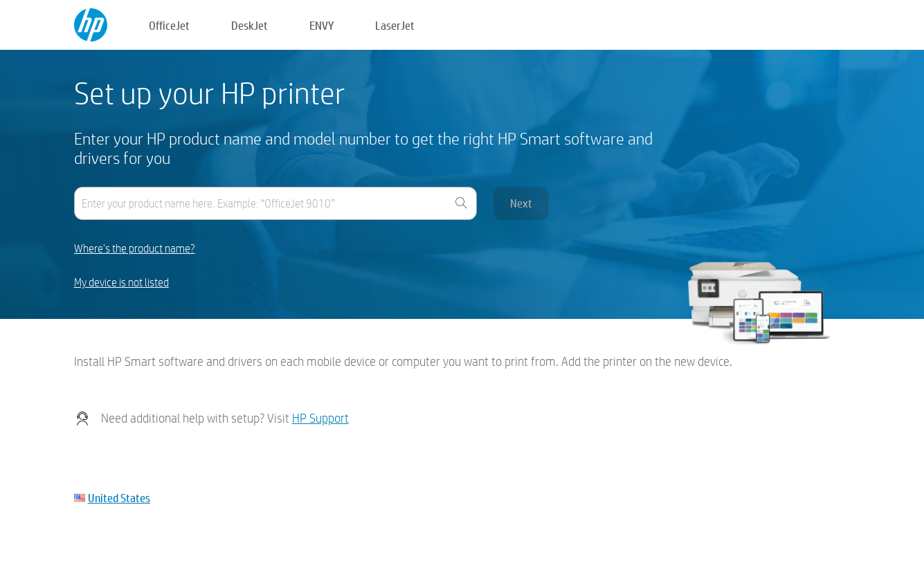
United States (119, 498)
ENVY (321, 25)
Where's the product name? (135, 249)
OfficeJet (169, 25)
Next (521, 203)
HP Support (320, 418)
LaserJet (395, 25)
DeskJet (250, 25)
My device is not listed (121, 283)
